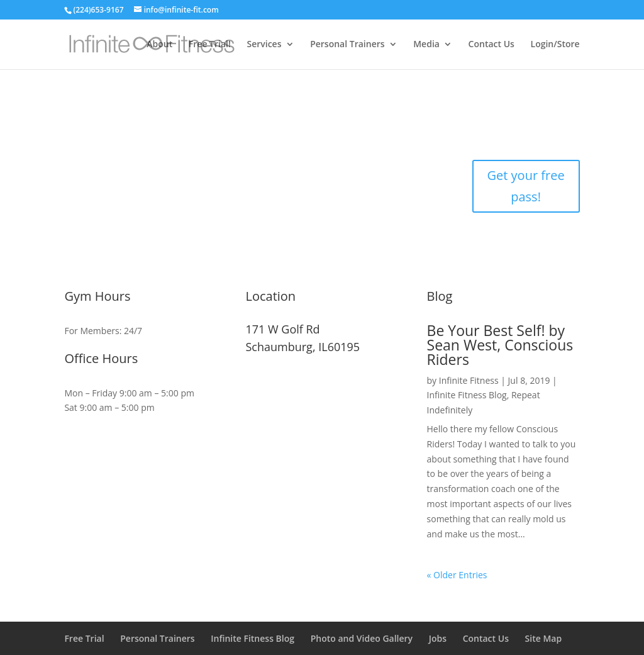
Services (264, 45)
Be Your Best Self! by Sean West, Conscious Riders (500, 345)
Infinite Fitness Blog (467, 395)
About (159, 45)
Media (426, 45)
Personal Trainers (347, 45)
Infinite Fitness (469, 380)
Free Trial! (210, 45)
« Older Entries (457, 575)
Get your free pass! (526, 186)
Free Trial (84, 638)
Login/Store (555, 45)
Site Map (544, 638)
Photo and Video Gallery (362, 638)
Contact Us (491, 45)
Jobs (438, 638)
